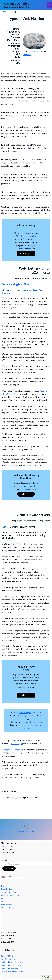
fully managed (25, 713)
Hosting (5, 886)
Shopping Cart (7, 908)
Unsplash (27, 55)
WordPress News (9, 959)
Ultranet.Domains (17, 4)
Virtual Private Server (20, 544)
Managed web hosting (12, 750)
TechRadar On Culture (11, 965)
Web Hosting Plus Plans (16, 284)
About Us (5, 902)
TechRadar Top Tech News (13, 962)
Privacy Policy (7, 905)
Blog (3, 898)
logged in (17, 797)
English (7, 877)
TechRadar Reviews (10, 968)
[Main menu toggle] (49, 5)
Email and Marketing (10, 895)
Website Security (9, 892)
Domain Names (8, 889)
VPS (5, 527)
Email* (5, 860)
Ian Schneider (37, 52)
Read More (26, 254)
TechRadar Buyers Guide (12, 972)
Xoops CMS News (9, 956)
